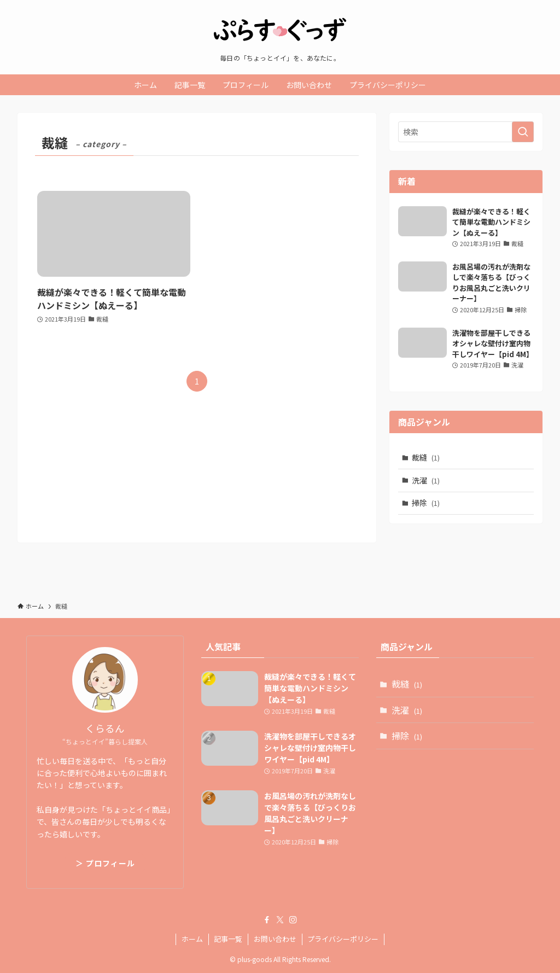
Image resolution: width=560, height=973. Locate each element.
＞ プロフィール (105, 863)
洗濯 (426, 480)
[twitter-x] (280, 920)
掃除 (426, 503)
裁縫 (426, 457)
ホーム (192, 939)
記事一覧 (228, 939)
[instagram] (293, 920)
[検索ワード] (466, 132)
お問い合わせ (275, 939)
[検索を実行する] (523, 132)
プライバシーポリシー (343, 939)
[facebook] (267, 920)
